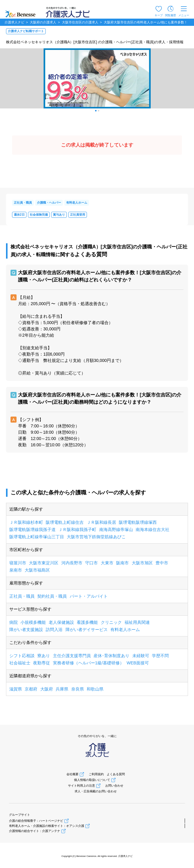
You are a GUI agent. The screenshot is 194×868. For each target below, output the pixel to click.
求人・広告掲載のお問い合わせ (96, 791)
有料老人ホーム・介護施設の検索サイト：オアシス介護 (47, 826)
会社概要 (72, 774)
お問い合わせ (114, 786)
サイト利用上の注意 (82, 786)
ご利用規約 (96, 774)
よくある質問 (116, 774)
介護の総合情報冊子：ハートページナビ (36, 821)
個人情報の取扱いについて (92, 780)
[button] (96, 111)
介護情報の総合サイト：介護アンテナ (35, 831)
